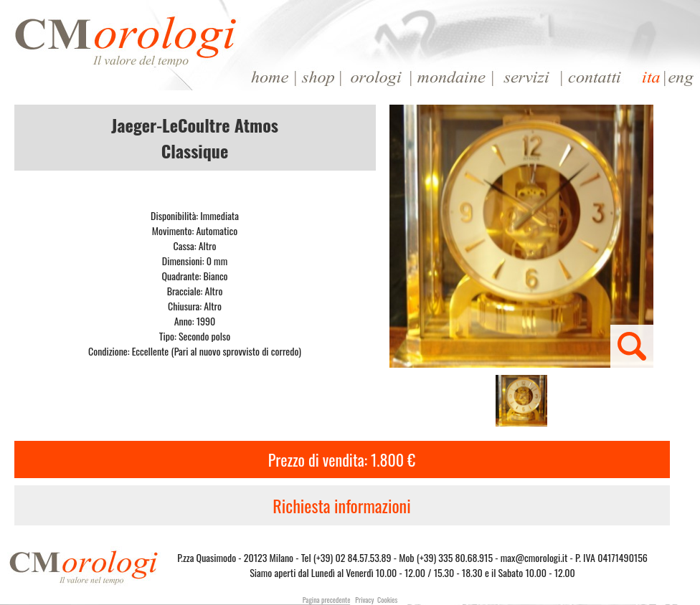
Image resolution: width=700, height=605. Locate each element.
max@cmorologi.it (534, 557)
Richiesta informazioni (341, 505)
